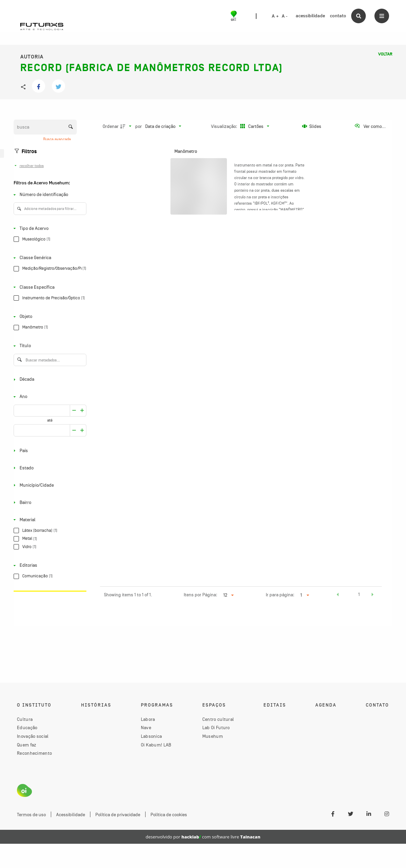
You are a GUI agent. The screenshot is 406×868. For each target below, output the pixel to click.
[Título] (49, 346)
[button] (338, 595)
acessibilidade (310, 16)
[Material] (49, 520)
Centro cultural (218, 719)
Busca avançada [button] (57, 139)
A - (285, 16)
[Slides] (312, 126)
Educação (27, 727)
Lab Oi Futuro (216, 727)
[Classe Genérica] (49, 258)
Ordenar (111, 126)
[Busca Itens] (45, 127)
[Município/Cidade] (49, 485)
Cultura (25, 719)
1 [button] (359, 594)
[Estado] (49, 468)
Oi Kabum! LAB (156, 745)
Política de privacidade (118, 815)
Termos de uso (31, 815)
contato (338, 16)
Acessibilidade (71, 815)
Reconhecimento (34, 753)
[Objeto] (49, 317)
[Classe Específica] (49, 287)
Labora (148, 719)
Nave (146, 727)
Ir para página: (280, 595)
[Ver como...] (370, 126)
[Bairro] (49, 502)
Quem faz (27, 745)
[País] (49, 451)
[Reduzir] (82, 411)
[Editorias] (49, 566)
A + (275, 16)
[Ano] (49, 397)
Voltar (385, 54)
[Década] (49, 380)
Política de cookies (169, 815)
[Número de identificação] (49, 195)
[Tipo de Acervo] (49, 228)
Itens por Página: (201, 595)
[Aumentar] (74, 411)
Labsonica (152, 736)
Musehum (213, 736)
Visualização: (225, 126)
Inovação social (33, 736)
